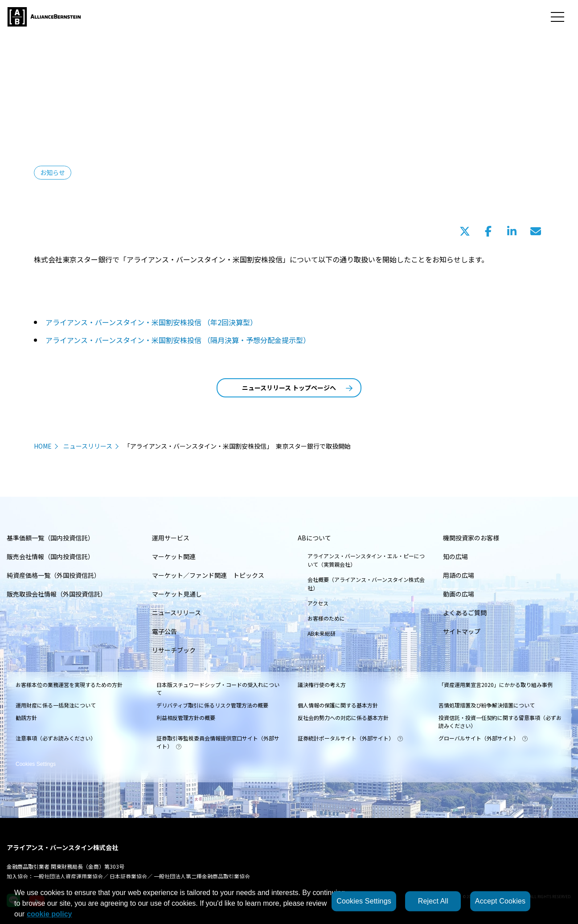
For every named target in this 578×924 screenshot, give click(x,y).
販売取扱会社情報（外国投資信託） (57, 594)
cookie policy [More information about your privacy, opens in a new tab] (49, 914)
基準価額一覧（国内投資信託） (50, 538)
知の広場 (455, 556)
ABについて (314, 538)
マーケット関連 (174, 556)
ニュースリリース (88, 446)
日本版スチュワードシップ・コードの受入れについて (218, 689)
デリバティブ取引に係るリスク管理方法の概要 (212, 705)
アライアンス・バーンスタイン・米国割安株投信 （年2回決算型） (151, 322)
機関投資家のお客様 (471, 538)
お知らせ (53, 172)
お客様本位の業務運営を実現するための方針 (69, 685)
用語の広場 (459, 575)
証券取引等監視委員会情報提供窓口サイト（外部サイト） (218, 742)
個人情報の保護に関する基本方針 (338, 705)
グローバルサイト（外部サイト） (483, 738)
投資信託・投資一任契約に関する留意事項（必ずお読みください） (500, 722)
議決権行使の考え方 (322, 685)
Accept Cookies (500, 901)
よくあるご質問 (465, 613)
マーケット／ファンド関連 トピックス (208, 575)
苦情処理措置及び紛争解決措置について (487, 705)
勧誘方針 (26, 718)
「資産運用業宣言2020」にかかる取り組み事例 (496, 685)
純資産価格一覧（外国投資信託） (53, 575)
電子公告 (164, 631)
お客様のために (326, 618)
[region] (289, 901)
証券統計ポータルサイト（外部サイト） (350, 738)
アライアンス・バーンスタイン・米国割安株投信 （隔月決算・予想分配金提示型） (178, 340)
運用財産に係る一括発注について (56, 705)
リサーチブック (174, 650)
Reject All (433, 901)
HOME (43, 446)
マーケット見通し (177, 594)
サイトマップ (462, 631)
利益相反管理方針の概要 (186, 718)
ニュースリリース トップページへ (297, 388)
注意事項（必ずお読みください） (56, 738)
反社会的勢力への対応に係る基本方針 (343, 718)
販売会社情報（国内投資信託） (50, 556)
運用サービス (171, 538)
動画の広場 (459, 594)
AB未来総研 (322, 633)
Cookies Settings (36, 758)
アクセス (318, 603)
